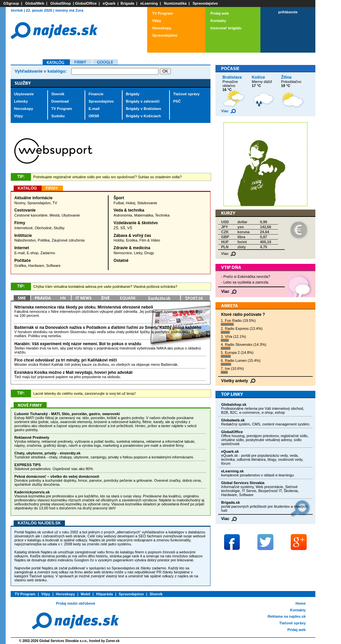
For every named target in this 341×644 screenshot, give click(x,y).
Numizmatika (175, 3)
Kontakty (218, 21)
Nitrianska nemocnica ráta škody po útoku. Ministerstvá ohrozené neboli (84, 307)
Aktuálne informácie (33, 198)
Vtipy (157, 21)
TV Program (163, 13)
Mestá (55, 215)
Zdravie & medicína (132, 248)
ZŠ (116, 228)
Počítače (22, 261)
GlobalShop (61, 3)
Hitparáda (104, 594)
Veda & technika (129, 210)
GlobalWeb (34, 3)
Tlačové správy (186, 94)
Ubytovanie (24, 94)
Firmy (20, 223)
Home (301, 603)
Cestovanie (25, 210)
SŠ (123, 228)
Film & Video (150, 240)
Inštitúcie (23, 236)
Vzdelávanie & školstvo (136, 223)
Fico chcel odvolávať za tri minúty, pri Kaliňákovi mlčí (66, 360)
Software (53, 266)
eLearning (149, 3)
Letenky (21, 101)
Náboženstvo (25, 240)
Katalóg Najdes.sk (39, 523)
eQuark (109, 3)
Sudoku (58, 116)
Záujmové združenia (68, 240)
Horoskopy (162, 28)
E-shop (32, 253)
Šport (119, 198)
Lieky (138, 253)
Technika (162, 215)
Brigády (133, 94)
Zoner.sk (113, 641)
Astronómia (123, 215)
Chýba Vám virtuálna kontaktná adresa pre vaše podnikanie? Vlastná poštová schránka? (105, 287)
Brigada (127, 3)
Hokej (131, 203)
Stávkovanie (147, 203)
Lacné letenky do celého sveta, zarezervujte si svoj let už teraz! (85, 393)
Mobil (85, 594)
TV (55, 203)
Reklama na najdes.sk (287, 616)
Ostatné (121, 261)
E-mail (94, 109)
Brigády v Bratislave (144, 109)
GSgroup (11, 3)
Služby (59, 228)
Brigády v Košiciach (143, 116)
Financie (96, 94)
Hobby (119, 240)
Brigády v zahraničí (143, 101)
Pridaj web (220, 13)
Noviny (20, 203)
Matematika (144, 215)
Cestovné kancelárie (31, 215)
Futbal (119, 203)
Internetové (23, 228)
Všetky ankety (238, 381)
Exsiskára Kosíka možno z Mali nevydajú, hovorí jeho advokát (73, 372)
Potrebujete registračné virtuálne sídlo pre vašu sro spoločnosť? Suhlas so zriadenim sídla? (108, 177)
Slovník (58, 94)
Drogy (149, 253)
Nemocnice (123, 253)
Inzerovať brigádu (226, 28)
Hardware (36, 266)
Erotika (132, 240)
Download (60, 101)
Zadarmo (48, 253)
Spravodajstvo (205, 3)
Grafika (20, 266)
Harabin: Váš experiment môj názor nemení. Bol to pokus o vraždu (78, 344)
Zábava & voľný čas (132, 236)
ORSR (94, 116)
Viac (228, 111)
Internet (22, 248)
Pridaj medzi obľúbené (76, 603)
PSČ (177, 101)
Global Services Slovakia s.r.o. (63, 641)
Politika (43, 240)
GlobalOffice (86, 3)
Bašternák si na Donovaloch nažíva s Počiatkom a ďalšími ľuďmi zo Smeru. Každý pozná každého (108, 327)
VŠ (130, 228)
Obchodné (43, 228)
